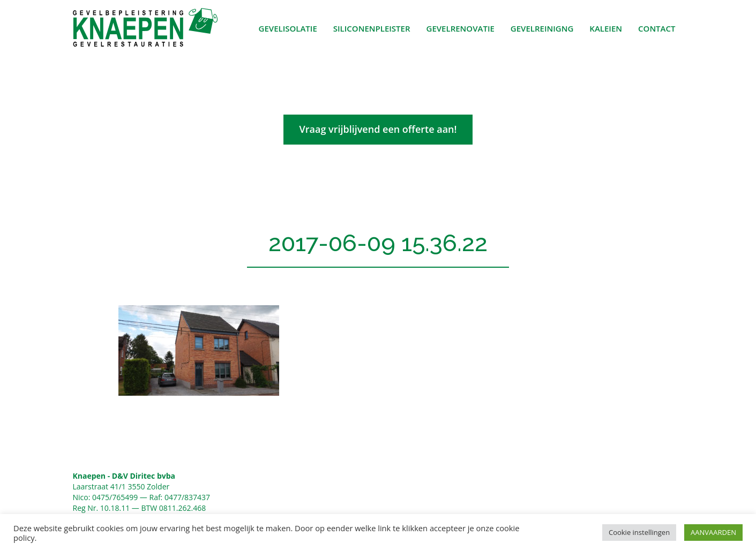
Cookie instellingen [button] (639, 532)
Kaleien (606, 28)
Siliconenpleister (372, 28)
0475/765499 (115, 497)
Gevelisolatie (288, 28)
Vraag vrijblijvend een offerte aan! (378, 129)
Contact (657, 28)
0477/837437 (187, 497)
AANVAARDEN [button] (713, 532)
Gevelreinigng (542, 28)
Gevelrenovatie (461, 28)
